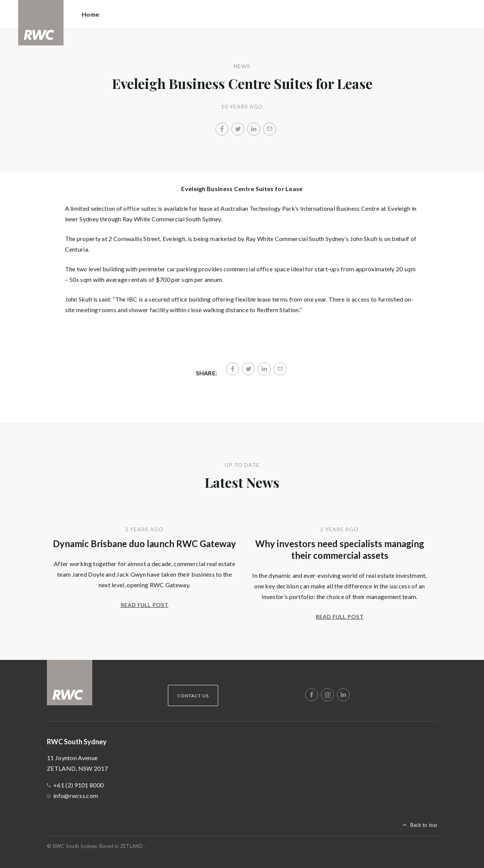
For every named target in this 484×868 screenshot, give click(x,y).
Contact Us (193, 696)
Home (90, 14)
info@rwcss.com (76, 796)
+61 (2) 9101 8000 (78, 785)
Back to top (424, 825)
